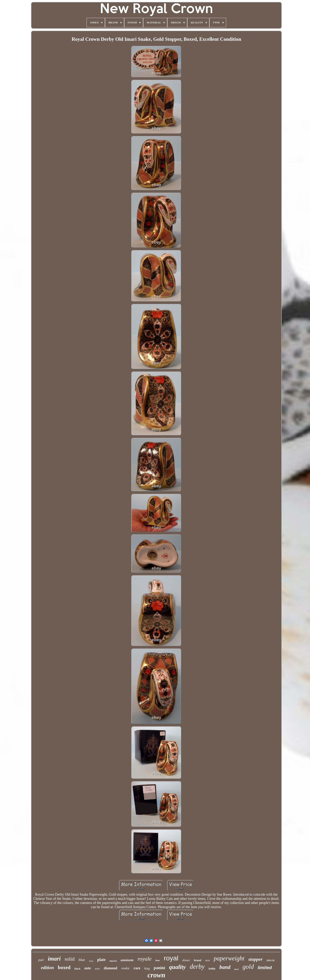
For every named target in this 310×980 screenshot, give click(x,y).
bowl (236, 969)
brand (198, 960)
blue (82, 960)
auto (88, 968)
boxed (64, 967)
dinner (186, 960)
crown (156, 975)
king (147, 968)
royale (145, 959)
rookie (125, 968)
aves (97, 969)
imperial (113, 961)
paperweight (229, 958)
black (77, 969)
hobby (212, 969)
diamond (111, 968)
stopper (255, 959)
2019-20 (270, 960)
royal (171, 958)
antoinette (127, 960)
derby (197, 967)
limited (265, 968)
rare (137, 968)
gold (248, 967)
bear (158, 960)
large (91, 961)
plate (101, 960)
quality (177, 967)
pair (41, 960)
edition (47, 968)
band (225, 967)
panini (159, 968)
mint (207, 960)
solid (70, 959)
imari (54, 959)
